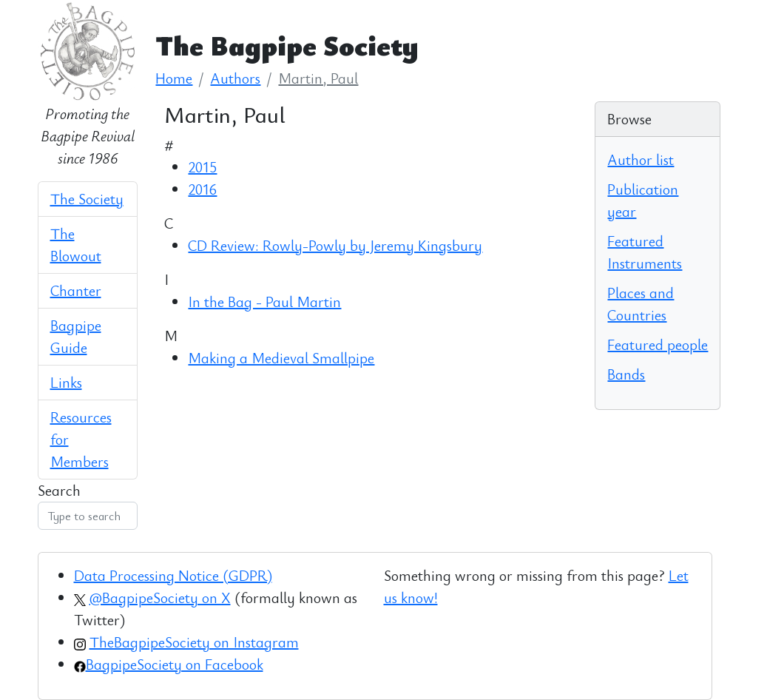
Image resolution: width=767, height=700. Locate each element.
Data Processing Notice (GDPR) (173, 575)
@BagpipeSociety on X (160, 598)
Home (174, 78)
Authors (235, 78)
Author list (641, 159)
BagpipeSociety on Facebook (175, 664)
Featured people (658, 344)
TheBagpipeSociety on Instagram (194, 642)
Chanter (76, 290)
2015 (202, 167)
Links (66, 382)
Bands (626, 374)
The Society (87, 199)
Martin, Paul (318, 78)
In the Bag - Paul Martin (264, 302)
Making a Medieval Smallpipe (281, 358)
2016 (202, 189)
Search (59, 490)
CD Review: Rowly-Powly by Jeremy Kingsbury (335, 245)
